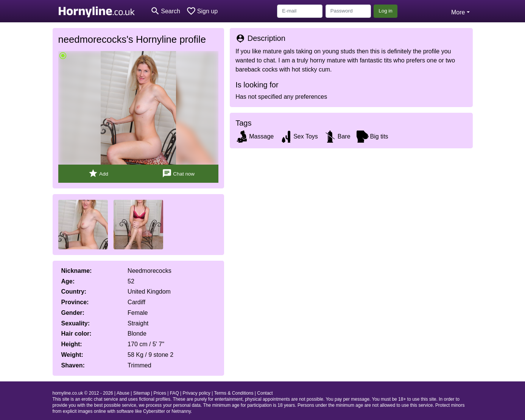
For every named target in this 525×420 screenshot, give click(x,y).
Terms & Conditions (234, 393)
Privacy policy (197, 393)
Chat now (178, 173)
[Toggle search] (165, 11)
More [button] (458, 12)
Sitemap (142, 393)
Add (98, 173)
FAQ (174, 393)
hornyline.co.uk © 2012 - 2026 (83, 393)
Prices (160, 393)
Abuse (123, 393)
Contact (265, 393)
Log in (386, 11)
